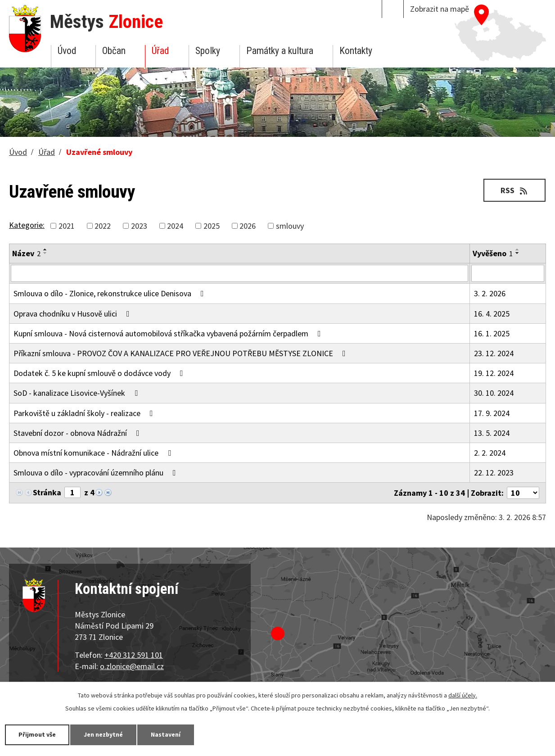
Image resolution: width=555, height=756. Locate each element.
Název (26, 253)
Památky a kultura (280, 51)
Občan (114, 51)
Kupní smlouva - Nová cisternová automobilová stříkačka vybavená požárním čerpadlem (169, 333)
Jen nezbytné (104, 734)
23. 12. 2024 (494, 353)
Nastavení (166, 734)
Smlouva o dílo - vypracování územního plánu (97, 473)
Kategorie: (27, 225)
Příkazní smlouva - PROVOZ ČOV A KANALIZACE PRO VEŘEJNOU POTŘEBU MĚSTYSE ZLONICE (181, 353)
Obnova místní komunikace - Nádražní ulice (94, 453)
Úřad (160, 51)
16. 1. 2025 (492, 333)
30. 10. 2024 (494, 393)
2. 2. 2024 (490, 453)
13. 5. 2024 (492, 433)
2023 (139, 226)
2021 (67, 226)
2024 (175, 226)
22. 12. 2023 (494, 473)
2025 (212, 226)
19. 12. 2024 (494, 373)
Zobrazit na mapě (440, 9)
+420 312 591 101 (134, 655)
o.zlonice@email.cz (132, 666)
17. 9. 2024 (492, 413)
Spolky (208, 51)
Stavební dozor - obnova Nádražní (78, 433)
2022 (103, 226)
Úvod (67, 51)
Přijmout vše (37, 734)
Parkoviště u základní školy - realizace (85, 413)
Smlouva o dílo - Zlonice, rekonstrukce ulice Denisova (111, 293)
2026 (248, 226)
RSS (515, 190)
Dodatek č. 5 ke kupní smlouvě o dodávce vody (100, 373)
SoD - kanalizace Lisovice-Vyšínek (77, 393)
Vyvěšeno (493, 253)
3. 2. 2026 (490, 293)
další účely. (463, 695)
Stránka (47, 492)
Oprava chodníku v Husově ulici (73, 314)
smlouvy (290, 226)
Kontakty (356, 51)
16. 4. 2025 (492, 314)
